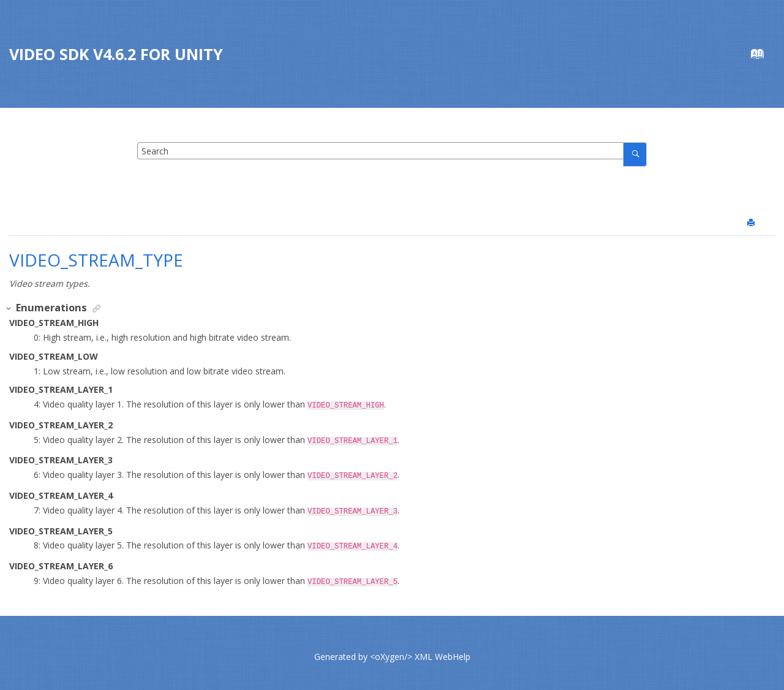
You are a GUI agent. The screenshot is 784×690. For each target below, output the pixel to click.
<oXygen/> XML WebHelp (420, 649)
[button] (9, 309)
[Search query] (392, 151)
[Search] (635, 154)
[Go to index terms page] (763, 57)
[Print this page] (752, 223)
